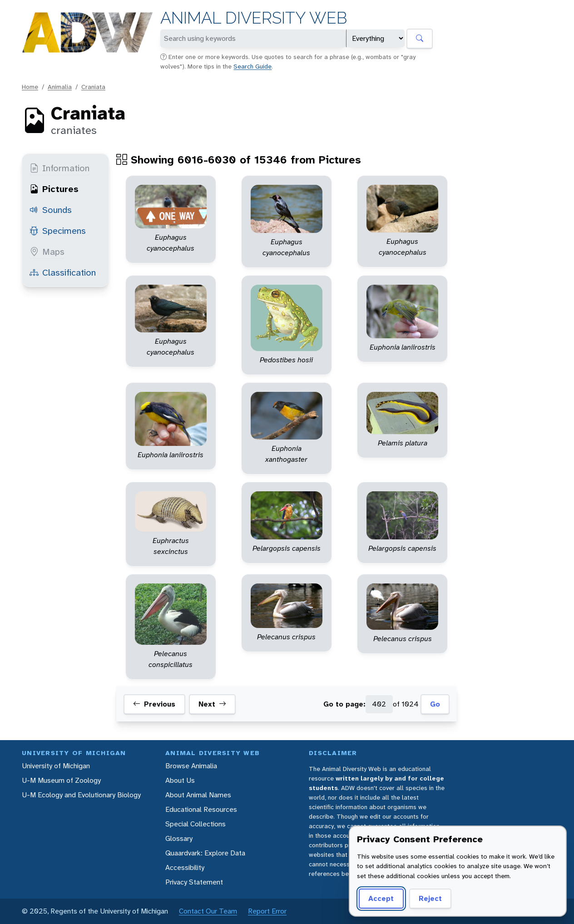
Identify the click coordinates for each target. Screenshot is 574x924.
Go (435, 704)
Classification (63, 272)
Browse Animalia (191, 766)
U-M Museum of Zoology (61, 780)
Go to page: (344, 704)
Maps (47, 252)
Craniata (93, 87)
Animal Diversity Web (254, 18)
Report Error (267, 911)
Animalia (60, 87)
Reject (430, 898)
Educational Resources (201, 809)
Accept (381, 898)
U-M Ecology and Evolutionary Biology (81, 795)
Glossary (179, 838)
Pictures (54, 189)
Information (59, 168)
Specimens (58, 231)
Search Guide (252, 66)
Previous (154, 704)
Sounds (51, 210)
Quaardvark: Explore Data (205, 853)
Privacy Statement (194, 882)
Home (30, 87)
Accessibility (185, 867)
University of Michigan (56, 766)
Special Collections (195, 824)
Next (212, 704)
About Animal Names (198, 795)
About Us (180, 780)
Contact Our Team (208, 911)
